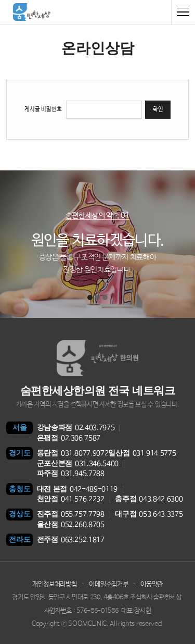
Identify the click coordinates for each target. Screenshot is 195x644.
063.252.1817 (71, 540)
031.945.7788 (71, 474)
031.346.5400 (78, 464)
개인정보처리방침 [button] (54, 584)
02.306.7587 (69, 438)
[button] (90, 298)
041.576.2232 (71, 499)
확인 (158, 109)
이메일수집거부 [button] (108, 584)
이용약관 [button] (152, 584)
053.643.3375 (149, 515)
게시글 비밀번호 (43, 109)
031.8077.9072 (73, 454)
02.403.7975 (76, 428)
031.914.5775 (142, 454)
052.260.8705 (71, 525)
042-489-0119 (77, 490)
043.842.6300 (149, 499)
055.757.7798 (71, 515)
